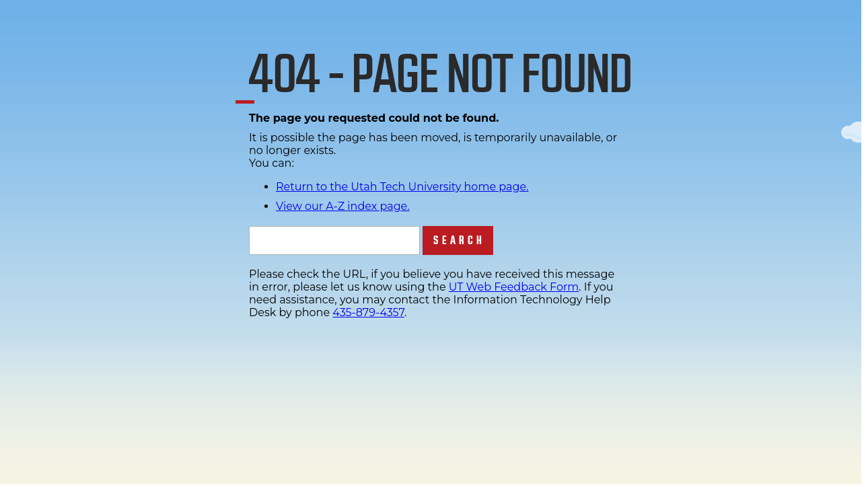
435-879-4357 (368, 312)
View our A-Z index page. (343, 206)
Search (459, 240)
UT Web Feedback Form (514, 287)
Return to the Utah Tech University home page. (402, 187)
